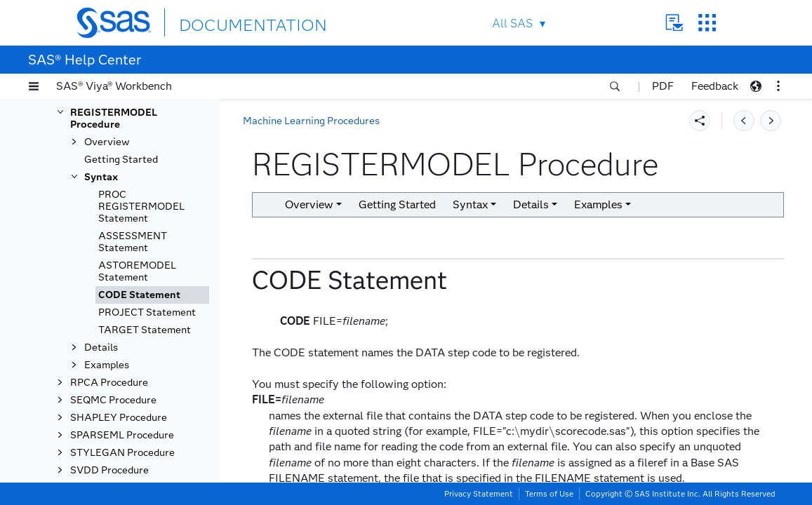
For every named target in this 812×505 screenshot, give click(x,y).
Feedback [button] (715, 86)
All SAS (512, 23)
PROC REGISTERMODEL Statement (141, 324)
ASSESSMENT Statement (133, 360)
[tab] (152, 413)
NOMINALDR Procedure (127, 131)
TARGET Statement (145, 448)
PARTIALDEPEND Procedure (113, 154)
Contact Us (674, 23)
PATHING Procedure (118, 178)
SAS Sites (707, 23)
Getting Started (121, 277)
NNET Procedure (109, 113)
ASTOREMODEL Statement (137, 389)
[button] (34, 86)
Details (101, 465)
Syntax (101, 295)
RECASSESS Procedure (125, 195)
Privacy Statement (479, 494)
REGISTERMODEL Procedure (114, 236)
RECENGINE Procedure (125, 213)
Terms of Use (549, 494)
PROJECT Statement (147, 430)
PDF (663, 86)
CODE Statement (139, 413)
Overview (107, 260)
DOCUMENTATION (230, 22)
